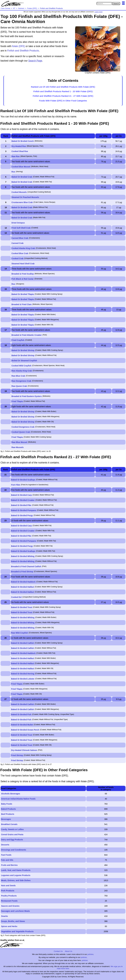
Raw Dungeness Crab (21, 381)
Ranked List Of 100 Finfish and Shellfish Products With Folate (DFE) (63, 87)
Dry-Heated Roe (19, 146)
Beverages (6, 819)
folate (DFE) (19, 46)
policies (90, 954)
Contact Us (58, 951)
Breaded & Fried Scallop (23, 274)
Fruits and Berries (9, 865)
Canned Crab (18, 243)
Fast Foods (6, 855)
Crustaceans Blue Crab (22, 202)
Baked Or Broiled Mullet (22, 725)
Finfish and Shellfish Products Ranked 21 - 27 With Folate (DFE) (63, 96)
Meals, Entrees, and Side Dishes (16, 880)
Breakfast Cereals (9, 824)
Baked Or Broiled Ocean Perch (25, 730)
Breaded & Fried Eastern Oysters (27, 396)
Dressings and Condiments (14, 850)
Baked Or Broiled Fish (21, 714)
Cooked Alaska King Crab (23, 248)
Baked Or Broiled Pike (21, 505)
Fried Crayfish (18, 340)
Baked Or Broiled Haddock (23, 582)
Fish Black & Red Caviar (23, 279)
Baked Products (8, 809)
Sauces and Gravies (10, 906)
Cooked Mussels (19, 192)
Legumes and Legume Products (16, 875)
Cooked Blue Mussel (21, 167)
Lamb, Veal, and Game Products (16, 870)
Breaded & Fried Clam (22, 304)
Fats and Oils (7, 860)
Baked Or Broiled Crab (22, 177)
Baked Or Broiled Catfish (23, 643)
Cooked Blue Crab (20, 253)
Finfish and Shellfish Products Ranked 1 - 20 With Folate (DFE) (63, 91)
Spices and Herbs (9, 926)
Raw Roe (16, 156)
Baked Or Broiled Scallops (23, 480)
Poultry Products (9, 896)
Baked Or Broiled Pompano (24, 510)
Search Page (35, 61)
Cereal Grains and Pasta (12, 834)
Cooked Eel (16, 597)
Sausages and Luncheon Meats (15, 911)
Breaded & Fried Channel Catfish (26, 566)
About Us (68, 951)
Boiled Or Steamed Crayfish (24, 361)
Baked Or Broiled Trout (22, 607)
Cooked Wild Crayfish (22, 366)
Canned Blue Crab (20, 238)
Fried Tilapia (17, 401)
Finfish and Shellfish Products (23, 51)
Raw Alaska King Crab (22, 371)
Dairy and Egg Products (12, 840)
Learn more (99, 12)
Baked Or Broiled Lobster (23, 679)
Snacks (4, 916)
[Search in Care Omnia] (104, 4)
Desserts (5, 845)
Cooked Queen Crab (21, 432)
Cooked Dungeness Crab (23, 427)
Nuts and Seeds (8, 886)
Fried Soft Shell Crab (21, 228)
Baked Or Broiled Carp (21, 495)
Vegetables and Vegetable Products (17, 931)
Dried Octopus (18, 223)
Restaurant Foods (9, 901)
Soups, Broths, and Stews (13, 921)
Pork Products (8, 891)
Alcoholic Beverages (11, 794)
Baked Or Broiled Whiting (23, 556)
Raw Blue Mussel (19, 442)
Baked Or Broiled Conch (23, 141)
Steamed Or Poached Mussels (25, 197)
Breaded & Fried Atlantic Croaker (27, 335)
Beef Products (8, 814)
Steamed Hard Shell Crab (23, 264)
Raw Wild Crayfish (20, 633)
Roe (13, 172)
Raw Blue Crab (18, 376)
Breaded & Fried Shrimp (22, 572)
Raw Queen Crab (19, 386)
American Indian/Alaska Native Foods (18, 799)
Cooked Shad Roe (20, 151)
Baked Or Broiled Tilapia (23, 294)
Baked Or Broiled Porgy (22, 515)
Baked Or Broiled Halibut (23, 587)
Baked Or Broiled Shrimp (23, 350)
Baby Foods (7, 804)
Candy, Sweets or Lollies (12, 829)
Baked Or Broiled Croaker (23, 500)
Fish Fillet (16, 485)
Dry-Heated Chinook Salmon (24, 750)
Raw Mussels (18, 447)
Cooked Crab (18, 258)
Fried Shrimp (17, 755)
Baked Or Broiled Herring (23, 674)
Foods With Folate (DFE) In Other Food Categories (63, 101)
